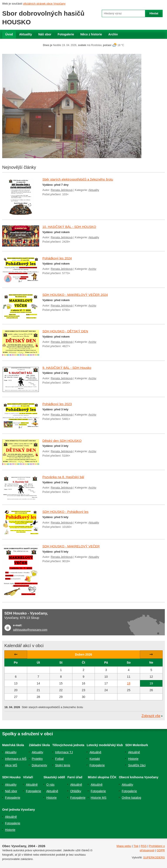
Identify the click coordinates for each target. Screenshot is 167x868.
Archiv (113, 34)
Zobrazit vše (151, 716)
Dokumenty (39, 765)
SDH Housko (11, 777)
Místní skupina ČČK (102, 777)
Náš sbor (45, 34)
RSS (144, 846)
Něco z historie (91, 34)
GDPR (161, 850)
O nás (50, 785)
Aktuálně (95, 752)
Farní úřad (75, 777)
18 (129, 683)
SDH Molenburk (137, 745)
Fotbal (59, 759)
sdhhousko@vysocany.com (30, 630)
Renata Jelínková (62, 190)
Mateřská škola (13, 745)
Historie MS (99, 798)
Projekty (37, 759)
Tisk (136, 846)
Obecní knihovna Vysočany (139, 777)
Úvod (9, 34)
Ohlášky (76, 791)
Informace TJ (64, 752)
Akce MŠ (11, 765)
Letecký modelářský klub (105, 745)
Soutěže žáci (137, 765)
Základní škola (39, 745)
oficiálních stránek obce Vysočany (44, 4)
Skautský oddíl (54, 777)
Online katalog (132, 798)
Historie (133, 759)
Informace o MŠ (16, 759)
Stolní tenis (63, 765)
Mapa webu (124, 846)
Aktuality (26, 34)
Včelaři (28, 777)
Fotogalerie (66, 34)
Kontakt (95, 759)
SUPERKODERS (154, 857)
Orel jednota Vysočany (18, 810)
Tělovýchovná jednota (68, 745)
